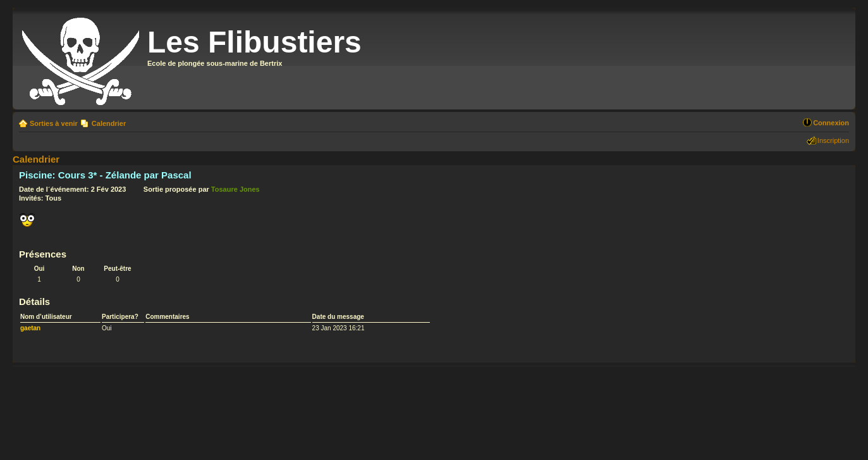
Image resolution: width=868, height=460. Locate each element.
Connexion (831, 123)
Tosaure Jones (235, 189)
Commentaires (167, 317)
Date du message (338, 317)
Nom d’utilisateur (46, 317)
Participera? (120, 317)
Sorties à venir (54, 123)
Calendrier (109, 123)
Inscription (833, 140)
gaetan (30, 328)
